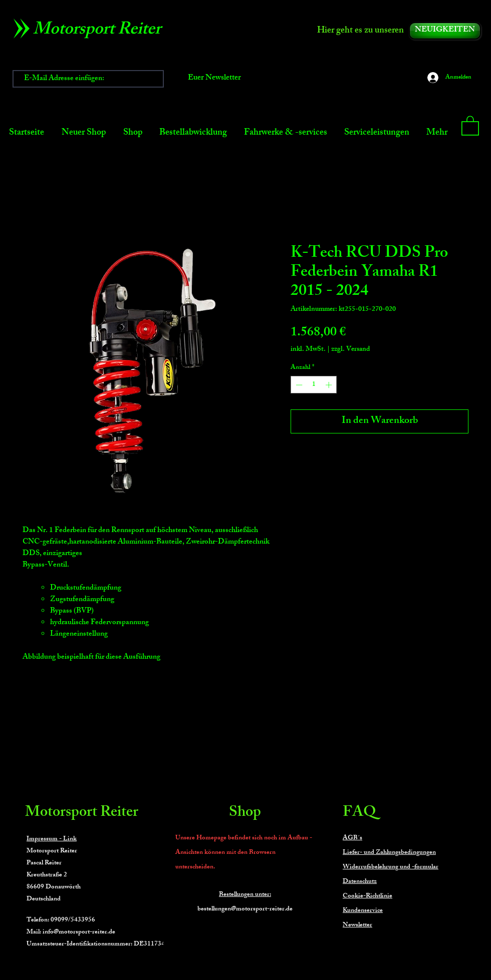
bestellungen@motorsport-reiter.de (245, 909)
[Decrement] (298, 385)
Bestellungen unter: (245, 895)
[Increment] (330, 385)
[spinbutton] (314, 385)
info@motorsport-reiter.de (79, 932)
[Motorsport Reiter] (100, 31)
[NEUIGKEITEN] (445, 31)
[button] (470, 125)
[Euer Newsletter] (214, 79)
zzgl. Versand (350, 350)
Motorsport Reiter (82, 813)
